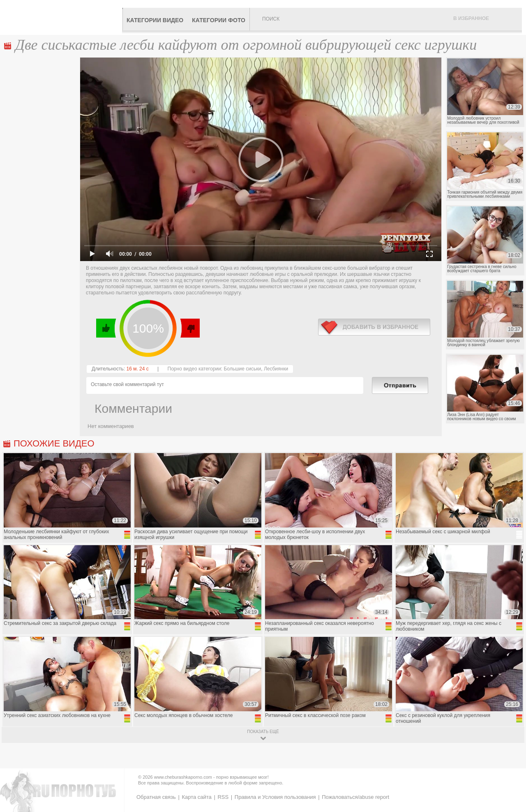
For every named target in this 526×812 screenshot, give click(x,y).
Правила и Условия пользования (275, 797)
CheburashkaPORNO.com (63, 17)
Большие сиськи (242, 369)
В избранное (471, 19)
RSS (223, 797)
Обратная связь (156, 797)
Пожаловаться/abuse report (355, 797)
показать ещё (263, 732)
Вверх (510, 762)
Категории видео (155, 20)
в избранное (374, 327)
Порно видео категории (194, 369)
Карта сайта (196, 797)
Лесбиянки (276, 369)
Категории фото (219, 20)
